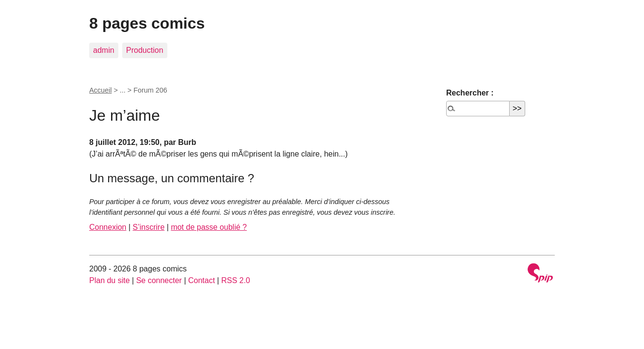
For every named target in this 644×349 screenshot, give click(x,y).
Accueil (100, 90)
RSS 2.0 (236, 280)
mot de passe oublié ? (209, 227)
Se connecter (159, 280)
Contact (201, 280)
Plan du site (110, 280)
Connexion (108, 227)
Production (145, 50)
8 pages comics (147, 23)
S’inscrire (149, 227)
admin (104, 50)
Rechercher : (470, 93)
